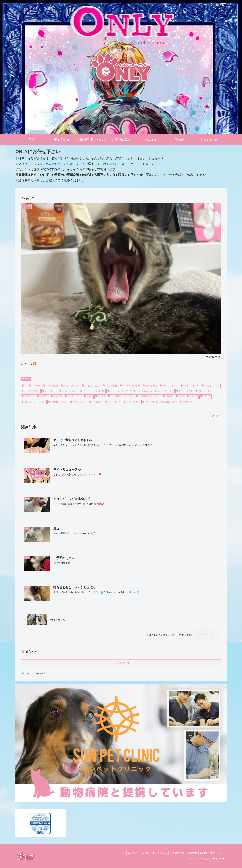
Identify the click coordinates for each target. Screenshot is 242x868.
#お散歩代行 (110, 386)
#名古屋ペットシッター (148, 396)
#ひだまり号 (49, 391)
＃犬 (108, 402)
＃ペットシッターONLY (92, 391)
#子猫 (180, 396)
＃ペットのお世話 (164, 391)
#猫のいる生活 (169, 402)
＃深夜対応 (96, 402)
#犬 (118, 402)
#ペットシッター (68, 391)
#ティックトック (169, 386)
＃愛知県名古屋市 (58, 402)
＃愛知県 (192, 396)
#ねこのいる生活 (31, 391)
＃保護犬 (43, 396)
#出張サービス (73, 396)
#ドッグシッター (190, 386)
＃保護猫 (57, 396)
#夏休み (168, 396)
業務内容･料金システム (151, 853)
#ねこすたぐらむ (211, 386)
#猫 (155, 402)
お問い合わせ (216, 853)
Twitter (202, 853)
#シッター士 (150, 386)
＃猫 (146, 402)
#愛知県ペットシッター (34, 402)
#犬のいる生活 (132, 402)
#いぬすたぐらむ (70, 386)
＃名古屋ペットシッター (121, 396)
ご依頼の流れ (174, 853)
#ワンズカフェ (203, 391)
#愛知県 (205, 396)
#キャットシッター (130, 386)
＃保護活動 (28, 396)
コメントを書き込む (121, 663)
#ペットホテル (184, 391)
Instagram (190, 853)
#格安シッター (78, 402)
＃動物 (88, 396)
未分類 (26, 379)
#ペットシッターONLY (119, 391)
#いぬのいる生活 (91, 386)
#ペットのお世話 (143, 391)
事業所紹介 (130, 853)
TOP (118, 853)
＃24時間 (35, 386)
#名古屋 (100, 396)
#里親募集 (186, 402)
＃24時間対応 (51, 386)
